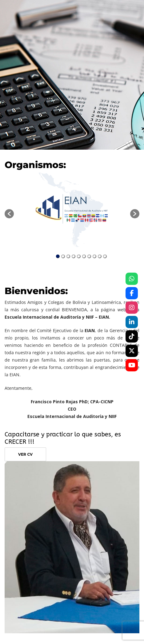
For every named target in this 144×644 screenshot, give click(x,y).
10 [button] (105, 256)
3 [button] (68, 256)
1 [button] (58, 256)
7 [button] (89, 256)
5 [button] (79, 256)
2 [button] (63, 256)
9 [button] (100, 256)
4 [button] (74, 256)
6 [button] (84, 256)
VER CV (25, 454)
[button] (9, 214)
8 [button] (94, 256)
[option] (72, 211)
